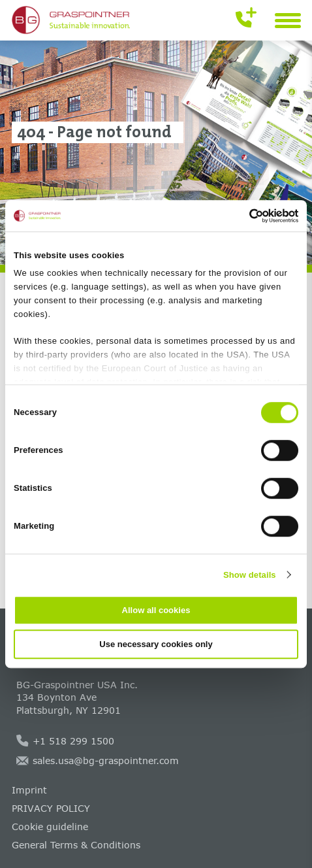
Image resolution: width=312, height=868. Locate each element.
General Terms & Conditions (76, 845)
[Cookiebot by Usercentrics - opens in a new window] (241, 216)
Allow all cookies (156, 610)
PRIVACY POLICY (51, 808)
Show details (250, 575)
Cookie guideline (50, 826)
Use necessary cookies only (156, 644)
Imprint (29, 790)
